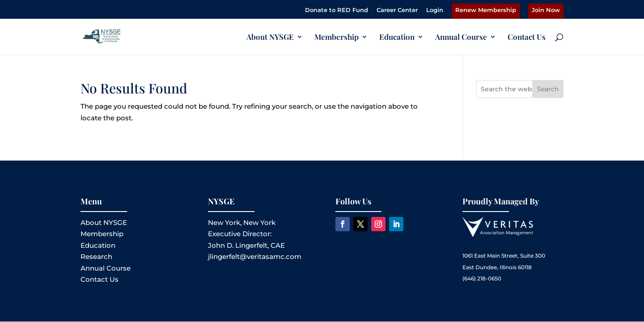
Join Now (546, 10)
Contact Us (527, 38)
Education (397, 38)
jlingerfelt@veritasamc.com (255, 256)
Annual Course (461, 38)
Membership (337, 38)
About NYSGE (270, 38)
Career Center (397, 10)
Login (435, 10)
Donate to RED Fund (337, 10)
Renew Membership (486, 10)
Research (96, 256)
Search (548, 89)
